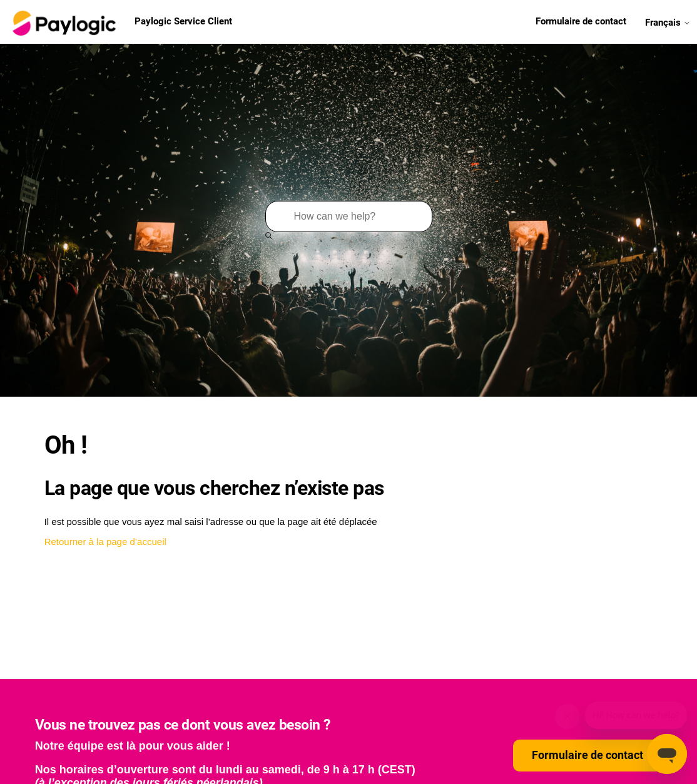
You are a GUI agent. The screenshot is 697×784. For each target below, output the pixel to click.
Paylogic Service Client (121, 22)
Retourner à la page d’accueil (105, 542)
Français (668, 22)
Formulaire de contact (581, 21)
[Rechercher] (349, 216)
